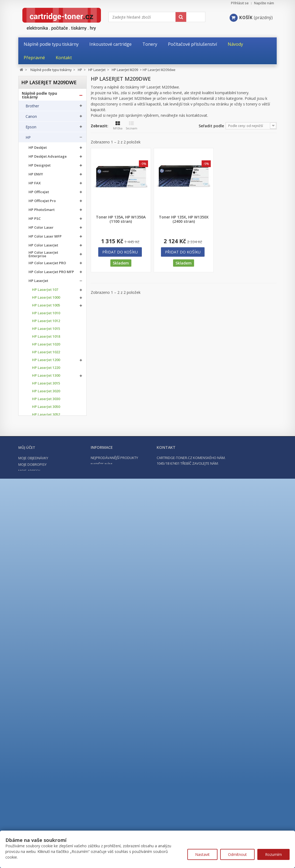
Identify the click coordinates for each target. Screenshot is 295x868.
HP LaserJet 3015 (46, 385)
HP (28, 139)
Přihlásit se (240, 3)
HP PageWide (40, 653)
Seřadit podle (211, 126)
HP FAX (35, 185)
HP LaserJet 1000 (46, 299)
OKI (29, 706)
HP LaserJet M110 (47, 479)
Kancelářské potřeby (42, 760)
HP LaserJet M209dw (54, 494)
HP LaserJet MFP (42, 635)
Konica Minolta (39, 675)
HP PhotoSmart (42, 211)
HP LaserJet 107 (45, 291)
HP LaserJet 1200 (46, 361)
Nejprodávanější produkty (114, 830)
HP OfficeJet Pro (42, 202)
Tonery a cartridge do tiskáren (43, 750)
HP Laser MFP (40, 644)
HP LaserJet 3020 (46, 393)
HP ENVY (36, 176)
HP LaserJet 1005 (46, 307)
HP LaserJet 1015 (46, 330)
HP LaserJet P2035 (47, 590)
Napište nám (264, 3)
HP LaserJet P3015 (47, 606)
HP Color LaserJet (43, 247)
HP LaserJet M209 (47, 486)
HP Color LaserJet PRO (47, 265)
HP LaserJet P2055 (47, 598)
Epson (31, 128)
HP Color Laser (41, 229)
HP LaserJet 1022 (46, 354)
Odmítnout (237, 854)
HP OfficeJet (39, 194)
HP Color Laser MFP (45, 238)
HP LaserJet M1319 (48, 544)
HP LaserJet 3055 (46, 424)
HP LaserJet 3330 (46, 447)
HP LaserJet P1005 (47, 559)
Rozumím (273, 854)
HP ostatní (37, 662)
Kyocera (33, 685)
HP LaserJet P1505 (47, 583)
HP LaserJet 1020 (46, 346)
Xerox (31, 738)
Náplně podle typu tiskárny (39, 97)
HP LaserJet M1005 (48, 528)
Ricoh (30, 727)
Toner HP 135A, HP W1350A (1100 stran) (121, 219)
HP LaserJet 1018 (46, 338)
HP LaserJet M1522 (48, 551)
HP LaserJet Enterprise (48, 617)
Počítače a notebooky (43, 779)
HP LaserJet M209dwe (47, 502)
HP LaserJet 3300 (46, 432)
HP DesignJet (40, 167)
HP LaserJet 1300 (46, 377)
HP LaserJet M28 (46, 471)
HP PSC (35, 220)
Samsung (34, 717)
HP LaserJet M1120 (48, 536)
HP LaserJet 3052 (46, 416)
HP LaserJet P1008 (47, 575)
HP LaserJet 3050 (46, 408)
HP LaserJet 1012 (46, 322)
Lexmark (33, 696)
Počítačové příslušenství (45, 770)
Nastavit (202, 854)
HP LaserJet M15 (46, 463)
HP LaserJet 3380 (46, 455)
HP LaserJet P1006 (47, 567)
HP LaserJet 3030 (46, 401)
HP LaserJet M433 (47, 512)
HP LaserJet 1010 (46, 315)
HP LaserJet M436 (47, 520)
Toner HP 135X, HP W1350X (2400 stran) (184, 219)
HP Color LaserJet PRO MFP (51, 274)
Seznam (131, 126)
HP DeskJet (38, 149)
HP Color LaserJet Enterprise (43, 256)
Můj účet (27, 820)
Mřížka (118, 126)
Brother (32, 107)
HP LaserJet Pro (42, 626)
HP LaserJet (38, 282)
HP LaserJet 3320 (46, 440)
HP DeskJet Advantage (48, 158)
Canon (31, 118)
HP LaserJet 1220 (46, 369)
